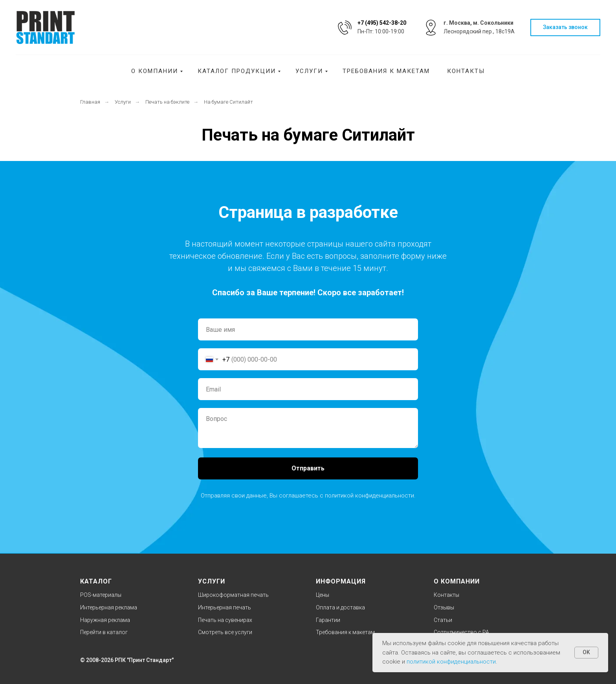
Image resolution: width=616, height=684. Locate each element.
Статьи (443, 620)
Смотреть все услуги (225, 632)
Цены (323, 595)
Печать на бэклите (167, 102)
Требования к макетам (386, 71)
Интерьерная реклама (109, 607)
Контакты (466, 71)
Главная (90, 102)
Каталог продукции (237, 71)
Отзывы (444, 607)
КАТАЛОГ (96, 581)
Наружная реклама (105, 620)
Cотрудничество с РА (461, 632)
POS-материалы (101, 595)
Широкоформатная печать (233, 595)
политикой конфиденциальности (369, 496)
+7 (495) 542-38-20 (382, 23)
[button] (565, 28)
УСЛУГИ (212, 581)
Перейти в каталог (104, 632)
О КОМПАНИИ (457, 581)
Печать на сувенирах (225, 620)
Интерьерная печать (225, 607)
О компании (155, 71)
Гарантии (328, 620)
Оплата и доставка (340, 607)
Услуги (309, 71)
